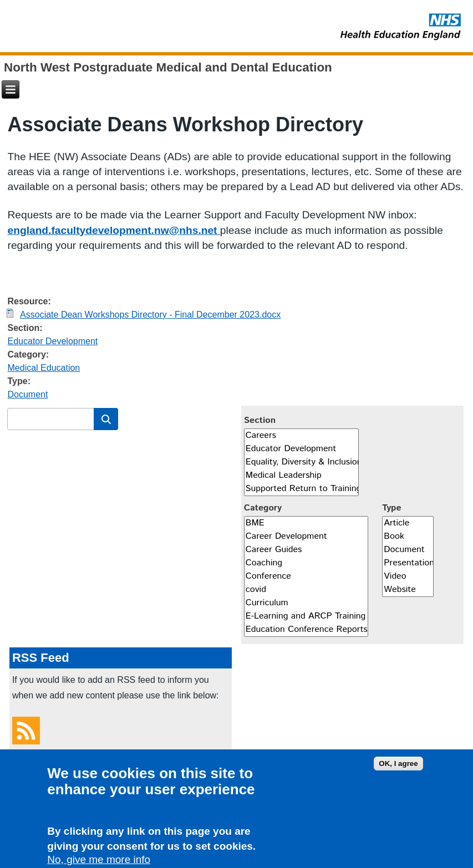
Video (408, 576)
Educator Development (53, 341)
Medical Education (44, 368)
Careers (301, 436)
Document (28, 394)
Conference (306, 576)
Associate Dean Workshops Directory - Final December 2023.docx (150, 315)
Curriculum (306, 603)
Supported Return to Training (301, 489)
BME (306, 523)
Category (263, 508)
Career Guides (306, 550)
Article (408, 523)
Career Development (306, 537)
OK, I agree (398, 767)
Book (408, 537)
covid (306, 590)
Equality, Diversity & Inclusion (301, 462)
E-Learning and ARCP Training (306, 616)
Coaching (306, 563)
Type (391, 508)
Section (260, 420)
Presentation (408, 563)
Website (408, 590)
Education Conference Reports (306, 630)
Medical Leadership (301, 476)
